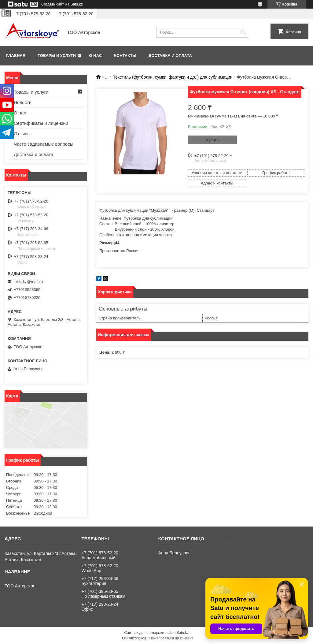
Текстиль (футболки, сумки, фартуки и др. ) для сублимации (173, 77)
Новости (23, 102)
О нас (96, 56)
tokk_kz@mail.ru (28, 282)
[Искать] (243, 32)
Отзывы (22, 134)
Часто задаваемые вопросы (44, 144)
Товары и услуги (57, 56)
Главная (16, 56)
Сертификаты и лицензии (41, 123)
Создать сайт (53, 4)
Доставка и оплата (170, 56)
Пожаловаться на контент (171, 638)
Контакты (125, 56)
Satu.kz (182, 633)
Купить (212, 140)
